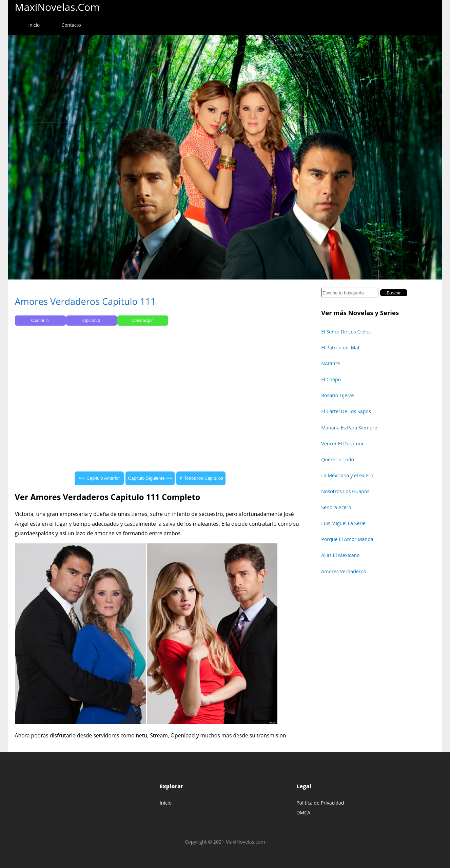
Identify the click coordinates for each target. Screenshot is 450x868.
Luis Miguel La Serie (343, 523)
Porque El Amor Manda (347, 539)
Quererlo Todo (338, 459)
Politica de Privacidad (320, 803)
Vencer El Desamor (342, 443)
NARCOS (331, 363)
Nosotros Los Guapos (345, 491)
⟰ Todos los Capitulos (201, 478)
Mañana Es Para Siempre (349, 428)
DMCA (303, 813)
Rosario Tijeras (338, 395)
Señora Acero (336, 507)
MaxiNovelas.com (57, 7)
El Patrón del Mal (340, 348)
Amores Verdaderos (344, 571)
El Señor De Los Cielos (346, 332)
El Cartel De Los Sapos (346, 411)
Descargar (143, 320)
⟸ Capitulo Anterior (99, 478)
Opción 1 (40, 320)
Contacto (71, 25)
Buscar (394, 293)
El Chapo (331, 379)
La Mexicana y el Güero (347, 475)
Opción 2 (91, 320)
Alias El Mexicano (340, 555)
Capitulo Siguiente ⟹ (150, 478)
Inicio (34, 25)
